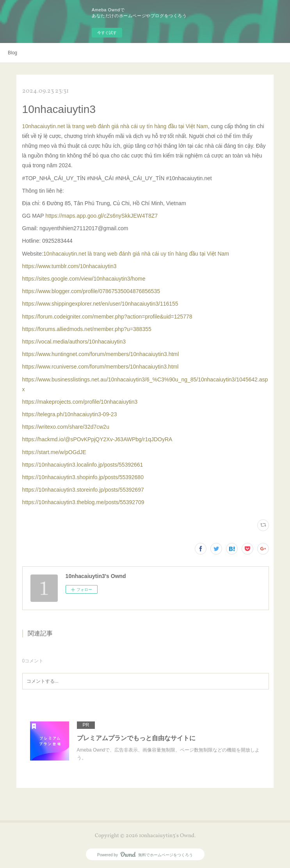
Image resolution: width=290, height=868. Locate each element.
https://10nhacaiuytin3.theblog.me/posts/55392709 (83, 502)
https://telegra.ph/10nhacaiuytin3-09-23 (70, 414)
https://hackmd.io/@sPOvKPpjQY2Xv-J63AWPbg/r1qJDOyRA (97, 439)
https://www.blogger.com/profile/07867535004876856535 (91, 291)
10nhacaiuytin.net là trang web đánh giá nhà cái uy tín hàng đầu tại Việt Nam (115, 126)
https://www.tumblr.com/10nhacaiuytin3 (69, 266)
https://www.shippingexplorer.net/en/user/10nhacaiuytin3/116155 (100, 304)
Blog (12, 53)
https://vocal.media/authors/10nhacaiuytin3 (74, 342)
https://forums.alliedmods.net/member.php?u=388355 (87, 329)
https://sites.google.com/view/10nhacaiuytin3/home (84, 279)
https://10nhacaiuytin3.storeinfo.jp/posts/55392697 (83, 490)
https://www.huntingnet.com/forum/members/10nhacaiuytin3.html (101, 354)
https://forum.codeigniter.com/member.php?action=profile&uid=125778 (107, 317)
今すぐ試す (107, 33)
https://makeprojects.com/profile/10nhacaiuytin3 (80, 402)
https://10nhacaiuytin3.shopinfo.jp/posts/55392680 (83, 477)
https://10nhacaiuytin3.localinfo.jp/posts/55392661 (83, 465)
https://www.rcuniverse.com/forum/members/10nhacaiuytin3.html (101, 367)
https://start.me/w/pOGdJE (54, 452)
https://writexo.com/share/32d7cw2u (66, 427)
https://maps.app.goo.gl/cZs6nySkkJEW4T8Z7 (101, 216)
